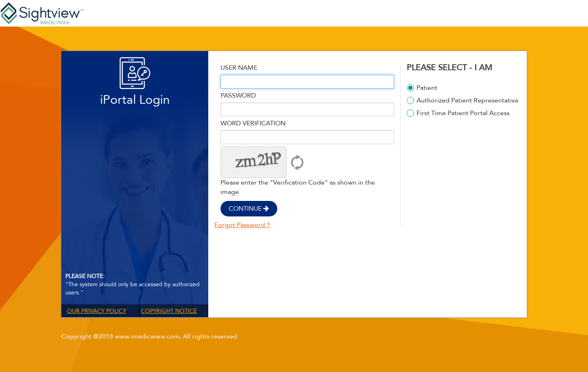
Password (238, 96)
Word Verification (253, 123)
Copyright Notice (169, 311)
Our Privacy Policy (97, 311)
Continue (249, 209)
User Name (239, 68)
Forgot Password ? (242, 225)
